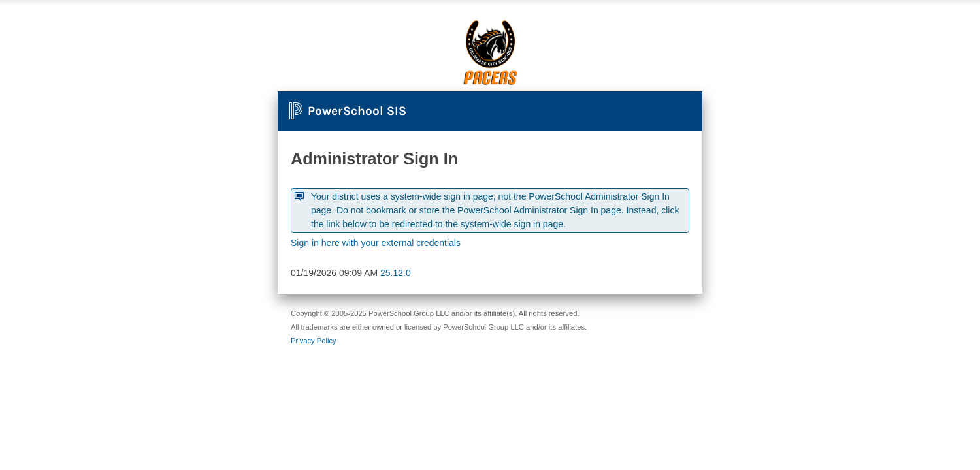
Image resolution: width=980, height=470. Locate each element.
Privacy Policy (314, 341)
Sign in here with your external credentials (376, 243)
